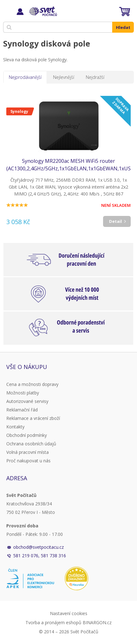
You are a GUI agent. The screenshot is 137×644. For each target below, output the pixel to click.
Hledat (123, 27)
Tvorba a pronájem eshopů (53, 622)
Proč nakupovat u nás (28, 461)
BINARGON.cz (97, 622)
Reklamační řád (22, 410)
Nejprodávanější (25, 77)
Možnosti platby (23, 393)
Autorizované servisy (27, 401)
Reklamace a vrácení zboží (33, 418)
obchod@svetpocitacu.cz (38, 547)
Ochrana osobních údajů (31, 444)
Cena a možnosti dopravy (32, 384)
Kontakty (15, 427)
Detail (115, 221)
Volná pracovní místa (27, 452)
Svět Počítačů (42, 11)
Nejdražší (95, 77)
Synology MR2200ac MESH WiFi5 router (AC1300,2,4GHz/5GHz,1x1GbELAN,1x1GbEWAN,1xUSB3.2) (68, 165)
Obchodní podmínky (27, 435)
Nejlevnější (64, 77)
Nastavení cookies (69, 613)
